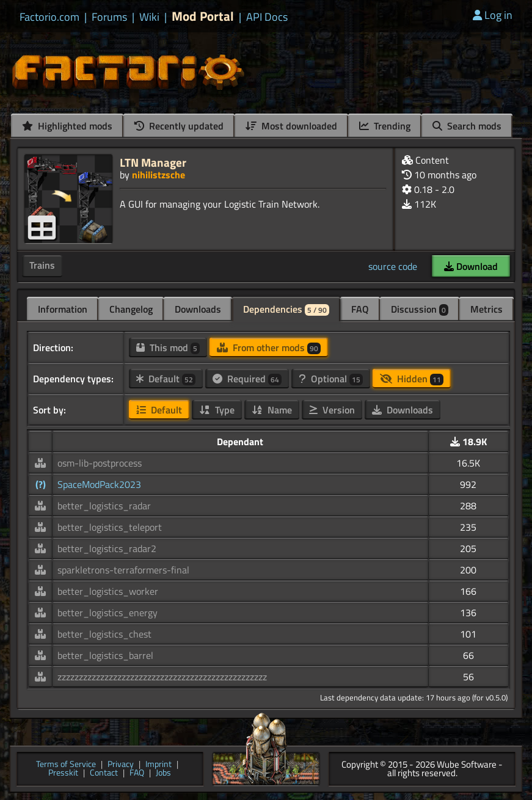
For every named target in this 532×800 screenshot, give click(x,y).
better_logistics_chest (104, 634)
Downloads (198, 309)
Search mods (467, 126)
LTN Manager (153, 162)
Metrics (486, 309)
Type (217, 410)
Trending (385, 126)
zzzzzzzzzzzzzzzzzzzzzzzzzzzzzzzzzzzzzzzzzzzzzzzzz (162, 677)
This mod (168, 347)
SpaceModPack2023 (99, 484)
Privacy (121, 765)
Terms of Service (66, 765)
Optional (331, 379)
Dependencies (286, 309)
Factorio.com (49, 17)
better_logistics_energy (107, 613)
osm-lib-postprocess (100, 463)
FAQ (360, 309)
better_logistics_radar (104, 506)
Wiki (149, 17)
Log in (493, 15)
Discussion (420, 309)
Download (471, 266)
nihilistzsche (159, 175)
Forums (109, 17)
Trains (42, 265)
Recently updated (179, 126)
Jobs (163, 773)
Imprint (159, 765)
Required (247, 379)
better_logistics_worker (108, 591)
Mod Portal (203, 16)
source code (393, 266)
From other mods (269, 347)
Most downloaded (291, 126)
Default (166, 379)
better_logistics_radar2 (107, 548)
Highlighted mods (67, 126)
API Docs (267, 17)
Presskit (63, 773)
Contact (104, 773)
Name (272, 410)
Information (63, 309)
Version (332, 410)
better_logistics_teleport (110, 527)
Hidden (412, 379)
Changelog (131, 309)
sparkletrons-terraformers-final (123, 570)
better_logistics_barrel (105, 655)
